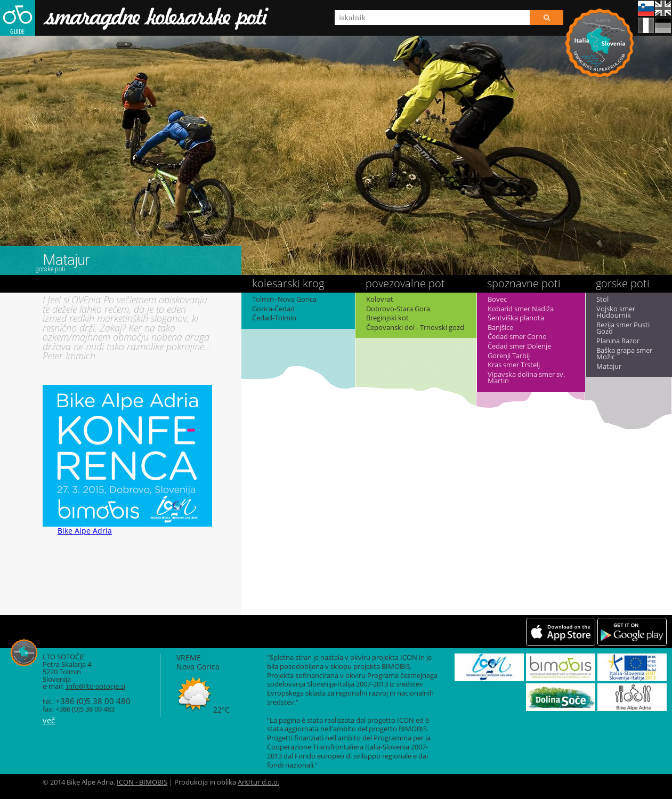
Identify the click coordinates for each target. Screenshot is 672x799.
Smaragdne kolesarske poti (134, 18)
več (49, 720)
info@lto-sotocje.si (95, 686)
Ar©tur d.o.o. (258, 782)
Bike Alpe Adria (599, 43)
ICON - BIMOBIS (142, 782)
